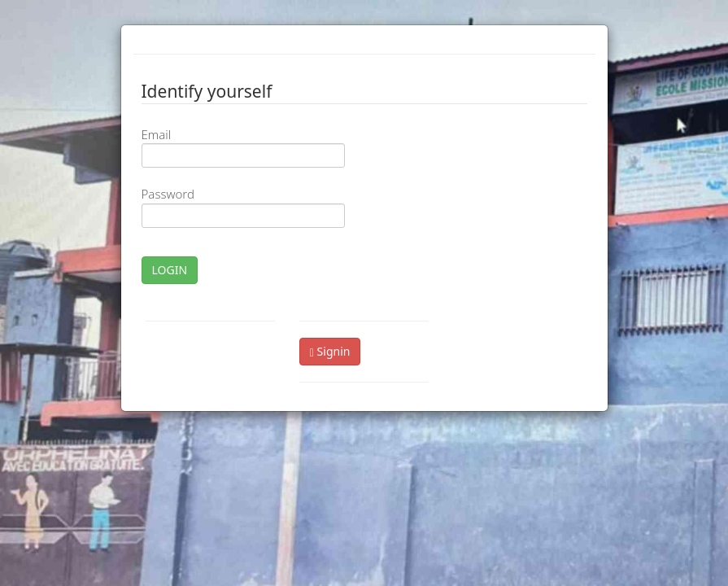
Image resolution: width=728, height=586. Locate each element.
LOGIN (170, 270)
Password (168, 194)
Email (157, 134)
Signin (330, 351)
